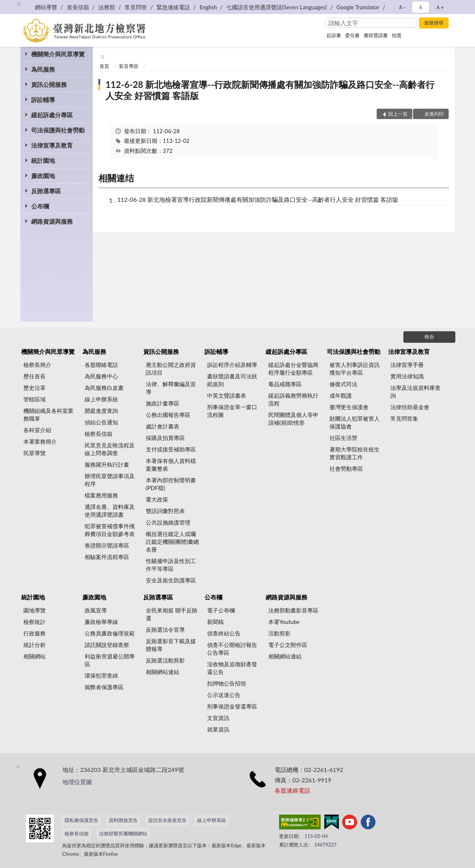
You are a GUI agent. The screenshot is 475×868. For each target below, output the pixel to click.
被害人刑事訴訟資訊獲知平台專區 (355, 369)
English (208, 7)
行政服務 (35, 633)
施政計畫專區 (163, 403)
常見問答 (136, 7)
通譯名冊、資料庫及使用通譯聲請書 (110, 511)
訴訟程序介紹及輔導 (232, 365)
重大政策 (157, 499)
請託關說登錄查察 (107, 645)
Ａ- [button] (402, 7)
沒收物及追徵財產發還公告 (232, 668)
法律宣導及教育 (52, 145)
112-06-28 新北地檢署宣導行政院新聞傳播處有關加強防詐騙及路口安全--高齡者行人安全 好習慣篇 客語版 (258, 199)
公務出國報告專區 (168, 415)
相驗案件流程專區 (107, 557)
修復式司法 (343, 384)
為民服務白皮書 (104, 388)
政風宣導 (96, 610)
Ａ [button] (421, 7)
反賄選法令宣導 (165, 629)
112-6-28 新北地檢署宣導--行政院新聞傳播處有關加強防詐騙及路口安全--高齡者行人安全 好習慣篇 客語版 (270, 90)
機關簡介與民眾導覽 (58, 54)
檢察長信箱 (99, 434)
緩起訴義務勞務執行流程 (293, 399)
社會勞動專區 (346, 468)
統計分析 (35, 645)
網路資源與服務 (52, 221)
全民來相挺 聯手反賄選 (172, 614)
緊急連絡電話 (173, 7)
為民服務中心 (101, 376)
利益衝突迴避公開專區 (110, 660)
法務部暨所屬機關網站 (123, 834)
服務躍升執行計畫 (107, 464)
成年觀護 (341, 395)
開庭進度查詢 (101, 411)
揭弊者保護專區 (104, 687)
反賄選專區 (46, 191)
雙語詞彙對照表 (165, 511)
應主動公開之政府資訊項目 (171, 369)
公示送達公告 (224, 695)
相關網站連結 (163, 672)
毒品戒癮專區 (285, 384)
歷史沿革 (35, 388)
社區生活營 (343, 438)
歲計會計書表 (163, 426)
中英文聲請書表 (227, 395)
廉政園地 (43, 176)
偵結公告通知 (101, 422)
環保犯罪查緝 (101, 675)
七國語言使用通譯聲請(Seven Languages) (277, 7)
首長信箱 (78, 7)
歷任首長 (35, 376)
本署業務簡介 (40, 441)
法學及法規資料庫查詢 (415, 392)
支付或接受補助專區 (171, 449)
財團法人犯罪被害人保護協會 (355, 422)
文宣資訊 (218, 718)
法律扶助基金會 (410, 407)
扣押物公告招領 (227, 683)
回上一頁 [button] (398, 114)
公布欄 (40, 206)
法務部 (107, 7)
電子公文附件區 (288, 645)
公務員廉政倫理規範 (110, 633)
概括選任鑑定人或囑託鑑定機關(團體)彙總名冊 (172, 542)
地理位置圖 (77, 782)
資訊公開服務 (49, 84)
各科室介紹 (37, 430)
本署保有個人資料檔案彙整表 (171, 465)
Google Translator (358, 7)
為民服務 (43, 69)
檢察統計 (35, 622)
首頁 (104, 66)
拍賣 (397, 35)
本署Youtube (284, 622)
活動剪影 (279, 633)
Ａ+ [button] (440, 7)
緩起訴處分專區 (52, 115)
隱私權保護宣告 (81, 820)
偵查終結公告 (224, 633)
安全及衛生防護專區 (171, 580)
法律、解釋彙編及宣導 (171, 388)
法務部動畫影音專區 (293, 610)
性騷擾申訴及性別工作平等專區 (171, 565)
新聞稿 (215, 622)
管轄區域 (35, 399)
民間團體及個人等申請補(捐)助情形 (293, 419)
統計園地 (43, 160)
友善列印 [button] (434, 114)
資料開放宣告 (123, 820)
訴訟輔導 (43, 100)
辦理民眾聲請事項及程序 (110, 480)
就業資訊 (218, 729)
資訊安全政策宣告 (167, 820)
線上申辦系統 (101, 399)
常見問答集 (404, 418)
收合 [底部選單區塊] (429, 336)
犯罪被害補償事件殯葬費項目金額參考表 (110, 530)
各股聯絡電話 (101, 365)
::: (19, 4)
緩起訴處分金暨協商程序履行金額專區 (293, 369)
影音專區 (129, 66)
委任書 (352, 35)
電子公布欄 (221, 610)
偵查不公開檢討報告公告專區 (232, 649)
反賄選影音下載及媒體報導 (171, 645)
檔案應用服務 (101, 495)
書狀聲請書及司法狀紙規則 (232, 380)
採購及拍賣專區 (165, 438)
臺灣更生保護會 (349, 407)
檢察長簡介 (37, 365)
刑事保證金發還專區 (232, 706)
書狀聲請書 (376, 35)
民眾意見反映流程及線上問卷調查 (110, 449)
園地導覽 (35, 610)
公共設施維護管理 (168, 522)
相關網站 (35, 656)
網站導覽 (46, 7)
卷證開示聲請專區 (107, 545)
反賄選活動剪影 (165, 660)
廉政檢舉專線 (101, 622)
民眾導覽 (35, 453)
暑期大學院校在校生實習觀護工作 (355, 453)
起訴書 (334, 35)
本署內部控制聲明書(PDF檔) (171, 484)
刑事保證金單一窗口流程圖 (232, 411)
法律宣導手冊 (407, 365)
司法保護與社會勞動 (58, 130)
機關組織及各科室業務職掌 (48, 415)
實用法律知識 (407, 376)
